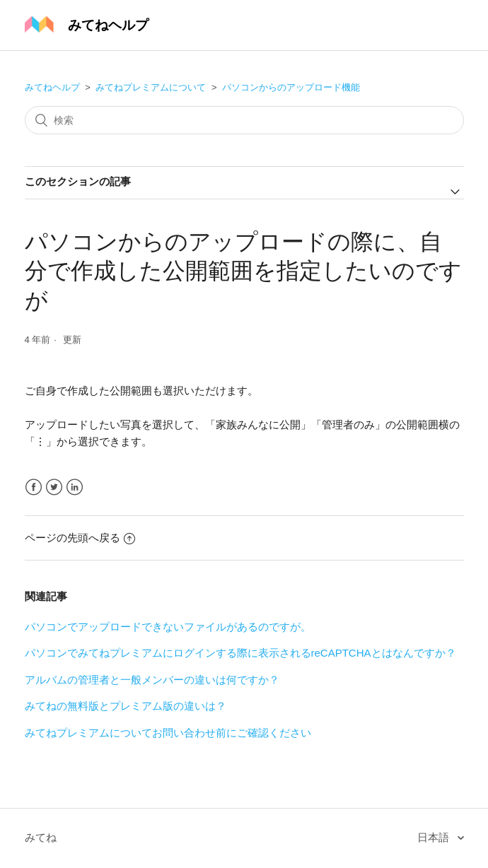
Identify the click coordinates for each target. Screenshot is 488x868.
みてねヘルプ (52, 87)
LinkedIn (75, 487)
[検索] (244, 120)
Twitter (54, 487)
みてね (41, 837)
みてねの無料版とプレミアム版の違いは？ (126, 706)
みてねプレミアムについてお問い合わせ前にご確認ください (168, 733)
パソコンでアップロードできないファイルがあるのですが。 (168, 627)
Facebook (34, 487)
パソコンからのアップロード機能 (291, 87)
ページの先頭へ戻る (80, 538)
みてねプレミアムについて (151, 87)
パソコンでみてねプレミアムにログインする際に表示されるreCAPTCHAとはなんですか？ (240, 653)
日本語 (435, 837)
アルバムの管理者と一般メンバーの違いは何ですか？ (152, 680)
